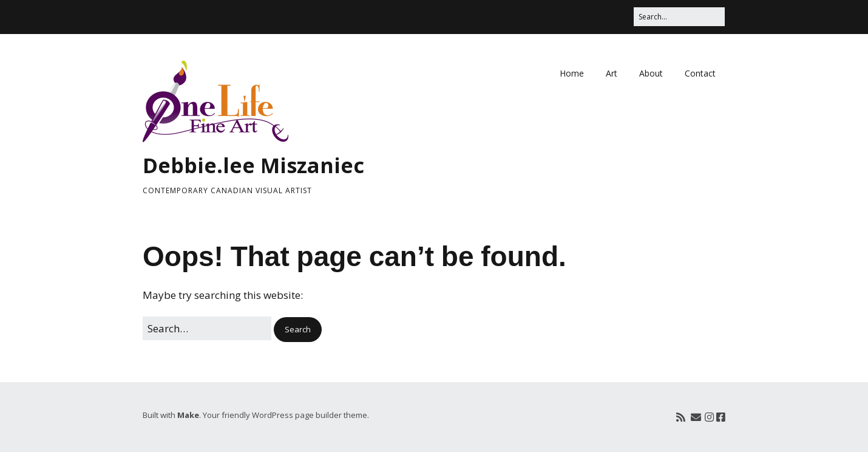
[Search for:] (679, 17)
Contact (700, 73)
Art (612, 73)
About (651, 73)
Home (572, 73)
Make (188, 415)
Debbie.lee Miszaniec (253, 165)
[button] (298, 330)
